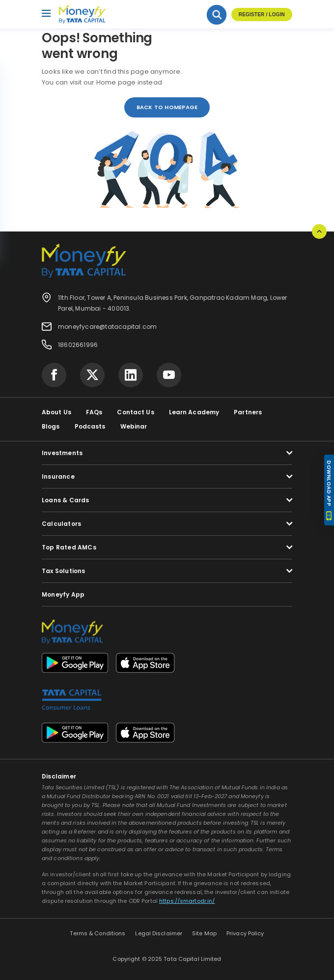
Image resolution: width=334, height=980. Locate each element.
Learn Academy (194, 412)
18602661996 (78, 345)
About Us (56, 412)
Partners (248, 412)
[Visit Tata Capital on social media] (54, 375)
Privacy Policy (245, 933)
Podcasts (90, 426)
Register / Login (262, 14)
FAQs (94, 412)
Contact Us (135, 412)
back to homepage (167, 107)
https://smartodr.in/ (187, 901)
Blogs (51, 426)
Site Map (204, 933)
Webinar (134, 426)
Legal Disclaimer (159, 933)
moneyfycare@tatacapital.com (107, 327)
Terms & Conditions (97, 933)
